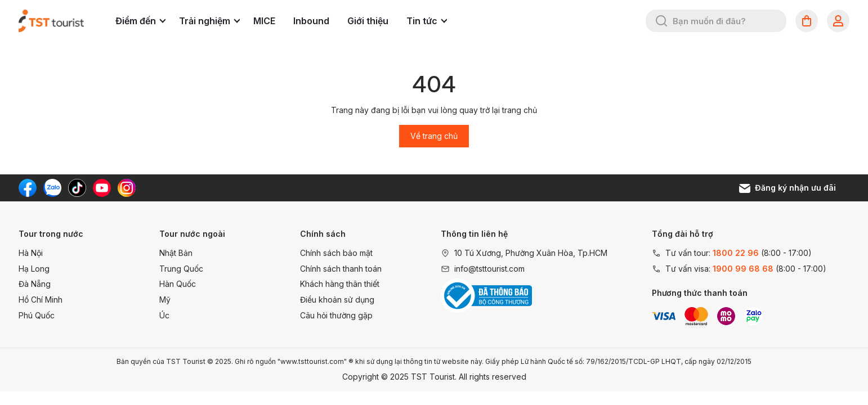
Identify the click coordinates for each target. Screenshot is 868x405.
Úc (164, 315)
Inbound (311, 21)
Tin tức (427, 21)
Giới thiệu (368, 21)
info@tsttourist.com (489, 269)
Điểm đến (140, 21)
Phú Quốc (37, 315)
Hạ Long (34, 269)
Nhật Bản (176, 253)
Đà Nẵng (35, 284)
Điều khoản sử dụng (337, 300)
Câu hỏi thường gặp (336, 315)
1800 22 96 (736, 253)
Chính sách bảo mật (336, 253)
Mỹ (165, 300)
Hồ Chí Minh (41, 300)
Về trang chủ (434, 136)
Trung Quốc (181, 269)
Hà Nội (31, 253)
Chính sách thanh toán (341, 269)
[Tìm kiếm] (661, 21)
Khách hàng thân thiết (340, 284)
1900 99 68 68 (743, 269)
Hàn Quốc (178, 284)
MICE (264, 21)
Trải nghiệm (209, 21)
